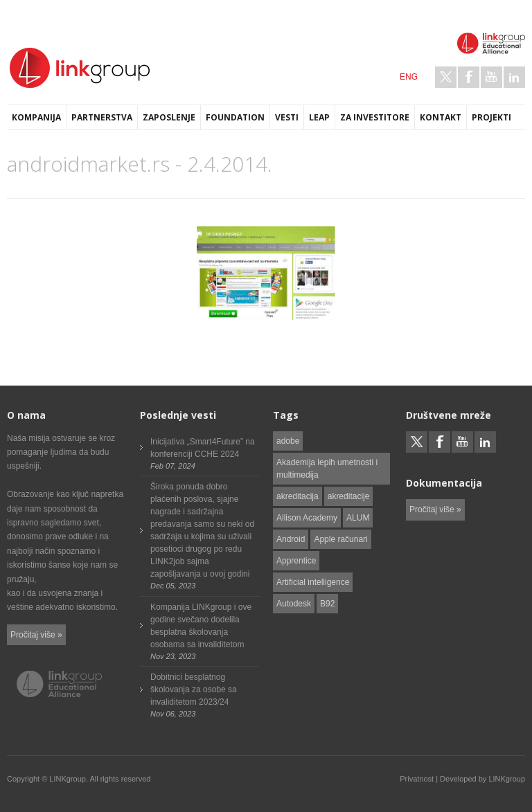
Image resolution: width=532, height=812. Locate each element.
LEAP (319, 117)
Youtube (491, 77)
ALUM (358, 518)
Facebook (469, 77)
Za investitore (375, 117)
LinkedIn (514, 77)
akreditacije (349, 496)
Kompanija (36, 117)
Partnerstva (102, 117)
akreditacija (298, 496)
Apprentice (296, 561)
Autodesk (294, 604)
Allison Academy (307, 518)
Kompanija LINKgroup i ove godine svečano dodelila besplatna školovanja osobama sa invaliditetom (201, 626)
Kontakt (441, 117)
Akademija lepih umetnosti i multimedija (327, 469)
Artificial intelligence (313, 582)
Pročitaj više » (36, 635)
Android (291, 539)
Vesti (287, 117)
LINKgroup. (69, 779)
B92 (327, 604)
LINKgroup (507, 779)
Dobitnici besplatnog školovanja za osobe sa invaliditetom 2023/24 (194, 689)
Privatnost (417, 779)
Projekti (491, 117)
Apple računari (340, 539)
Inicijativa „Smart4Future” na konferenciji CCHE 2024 (203, 448)
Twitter (446, 77)
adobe (288, 441)
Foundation (235, 117)
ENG (409, 77)
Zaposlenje (169, 117)
